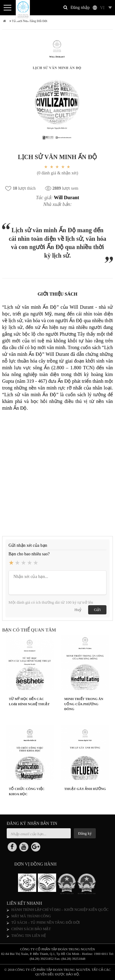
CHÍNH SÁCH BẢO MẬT (31, 929)
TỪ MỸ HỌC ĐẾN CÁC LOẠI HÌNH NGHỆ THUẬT (29, 701)
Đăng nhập (80, 7)
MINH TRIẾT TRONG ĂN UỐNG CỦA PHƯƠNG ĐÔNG (84, 704)
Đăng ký (85, 833)
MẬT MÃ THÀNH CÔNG (31, 916)
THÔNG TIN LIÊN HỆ (29, 936)
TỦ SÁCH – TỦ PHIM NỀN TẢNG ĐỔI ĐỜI (46, 922)
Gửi (97, 610)
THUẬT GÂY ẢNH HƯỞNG (85, 789)
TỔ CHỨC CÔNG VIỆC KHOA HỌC (27, 791)
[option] (28, 884)
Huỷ (78, 610)
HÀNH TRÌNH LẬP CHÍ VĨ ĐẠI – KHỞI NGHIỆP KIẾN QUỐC (60, 910)
